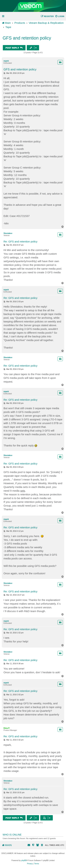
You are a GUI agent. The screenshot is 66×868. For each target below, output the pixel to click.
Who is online (12, 835)
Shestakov (8, 233)
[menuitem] (60, 16)
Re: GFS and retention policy (21, 241)
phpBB (24, 860)
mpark (6, 61)
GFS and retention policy (27, 38)
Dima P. (7, 728)
